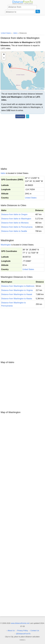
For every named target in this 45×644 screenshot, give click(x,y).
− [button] (4, 58)
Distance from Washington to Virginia (17, 290)
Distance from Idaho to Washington (16, 219)
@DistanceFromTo (23, 634)
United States (31, 198)
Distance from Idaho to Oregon (14, 214)
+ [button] (4, 55)
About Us (11, 631)
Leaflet (30, 89)
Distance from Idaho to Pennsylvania (17, 227)
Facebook (20, 116)
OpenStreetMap (39, 89)
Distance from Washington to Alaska (17, 299)
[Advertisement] (22, 23)
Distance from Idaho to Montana (15, 223)
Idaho (3, 173)
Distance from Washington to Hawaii (17, 294)
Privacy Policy (23, 631)
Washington (6, 245)
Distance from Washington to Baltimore (18, 286)
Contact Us (35, 631)
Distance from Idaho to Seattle (14, 231)
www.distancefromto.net (20, 623)
